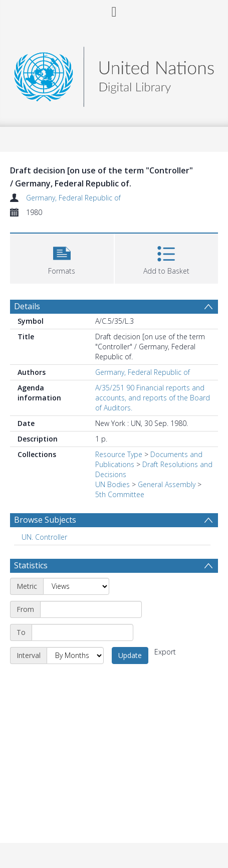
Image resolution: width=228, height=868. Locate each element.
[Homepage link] (114, 74)
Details (27, 306)
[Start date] (91, 609)
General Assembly (167, 484)
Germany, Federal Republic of (73, 198)
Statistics (31, 565)
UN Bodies (112, 484)
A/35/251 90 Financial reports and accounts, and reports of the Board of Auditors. (153, 398)
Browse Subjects (45, 520)
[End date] (82, 632)
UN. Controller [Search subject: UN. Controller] (44, 537)
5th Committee (120, 494)
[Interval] (75, 656)
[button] (62, 257)
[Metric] (76, 586)
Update (130, 655)
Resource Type (119, 454)
